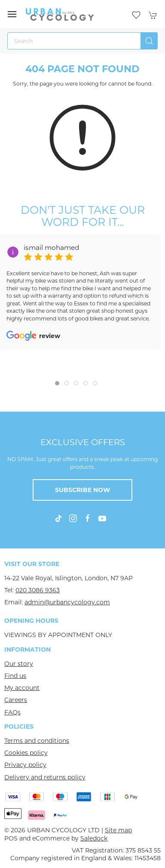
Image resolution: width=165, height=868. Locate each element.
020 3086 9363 (38, 590)
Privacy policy (25, 765)
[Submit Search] (149, 41)
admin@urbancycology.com (67, 602)
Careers (16, 700)
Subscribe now (82, 490)
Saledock (94, 838)
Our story (19, 664)
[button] (12, 14)
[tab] (57, 383)
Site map (118, 830)
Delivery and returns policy (45, 777)
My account (22, 688)
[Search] (82, 41)
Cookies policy (26, 753)
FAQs (12, 712)
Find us (15, 676)
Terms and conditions (37, 741)
